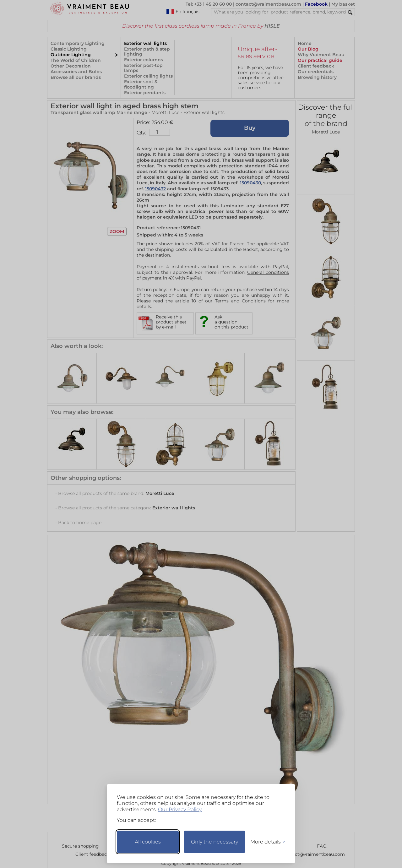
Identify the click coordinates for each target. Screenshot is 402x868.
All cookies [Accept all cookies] (148, 842)
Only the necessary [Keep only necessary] (215, 842)
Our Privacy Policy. (180, 809)
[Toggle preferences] (265, 842)
